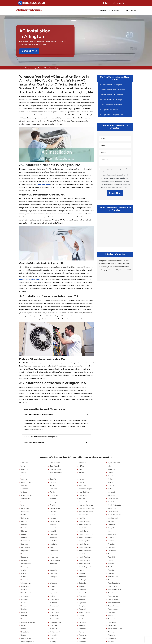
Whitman (111, 632)
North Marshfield (85, 551)
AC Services (114, 11)
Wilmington (112, 635)
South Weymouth (114, 515)
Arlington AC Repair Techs (34, 68)
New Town (83, 495)
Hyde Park (54, 557)
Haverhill (53, 531)
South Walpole (113, 512)
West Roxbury (113, 599)
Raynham (82, 622)
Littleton (53, 583)
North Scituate (84, 560)
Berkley (24, 525)
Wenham (111, 580)
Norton (82, 570)
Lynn (52, 590)
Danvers (24, 606)
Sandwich (111, 469)
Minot (81, 476)
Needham (82, 485)
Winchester (112, 638)
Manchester (55, 599)
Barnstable (25, 512)
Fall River (53, 485)
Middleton (83, 463)
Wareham (111, 567)
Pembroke (83, 590)
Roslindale (83, 642)
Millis (81, 469)
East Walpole (55, 466)
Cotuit (24, 603)
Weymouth (112, 625)
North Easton (84, 544)
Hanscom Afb (55, 521)
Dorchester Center (28, 622)
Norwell (82, 573)
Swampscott (112, 534)
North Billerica (84, 528)
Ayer (23, 505)
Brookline (25, 557)
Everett (53, 479)
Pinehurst (82, 596)
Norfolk (82, 518)
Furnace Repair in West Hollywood (112, 90)
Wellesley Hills (113, 577)
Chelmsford (26, 586)
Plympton (82, 606)
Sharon (110, 482)
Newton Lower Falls (86, 508)
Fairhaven (54, 482)
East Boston (26, 638)
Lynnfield (53, 593)
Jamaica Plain (55, 560)
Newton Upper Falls (86, 512)
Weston (111, 616)
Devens (24, 612)
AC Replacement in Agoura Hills (111, 115)
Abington (25, 463)
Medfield (53, 635)
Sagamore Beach (114, 463)
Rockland (82, 638)
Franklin (53, 505)
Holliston (53, 541)
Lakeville (53, 567)
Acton (24, 466)
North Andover (84, 521)
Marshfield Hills (56, 619)
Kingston (53, 564)
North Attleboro (85, 525)
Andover (24, 476)
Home (103, 11)
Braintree (25, 544)
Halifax (53, 515)
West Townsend (114, 603)
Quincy (82, 616)
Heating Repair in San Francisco (111, 95)
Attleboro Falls (27, 495)
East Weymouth (56, 473)
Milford (82, 466)
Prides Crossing (85, 612)
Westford (111, 612)
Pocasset (82, 609)
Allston (24, 473)
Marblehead (54, 606)
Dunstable (25, 632)
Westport (111, 619)
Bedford (24, 515)
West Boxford (113, 586)
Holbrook (53, 538)
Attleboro (25, 492)
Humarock (54, 551)
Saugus (110, 473)
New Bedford (84, 492)
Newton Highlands (86, 505)
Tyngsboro (112, 551)
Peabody (82, 586)
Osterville (82, 583)
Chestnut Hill (26, 593)
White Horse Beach (115, 629)
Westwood (112, 622)
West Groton (113, 593)
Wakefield (111, 557)
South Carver (113, 502)
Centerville (25, 580)
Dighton (24, 616)
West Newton (113, 596)
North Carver (84, 531)
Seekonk (111, 479)
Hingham (53, 534)
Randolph (82, 619)
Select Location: (111, 3)
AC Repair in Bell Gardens (109, 110)
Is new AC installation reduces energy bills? (41, 437)
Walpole (111, 560)
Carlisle (24, 573)
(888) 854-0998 (34, 3)
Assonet (24, 489)
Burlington (25, 560)
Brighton (24, 551)
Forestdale (54, 495)
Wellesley (111, 573)
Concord (25, 599)
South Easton (113, 508)
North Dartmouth (85, 538)
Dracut (24, 629)
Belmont (24, 521)
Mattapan (54, 629)
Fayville (53, 492)
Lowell (52, 586)
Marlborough (55, 612)
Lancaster (54, 570)
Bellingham (25, 518)
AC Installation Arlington (52, 68)
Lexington (54, 577)
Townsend (112, 547)
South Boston (113, 499)
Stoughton (112, 528)
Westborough (113, 609)
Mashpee (53, 625)
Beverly (24, 528)
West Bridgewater (114, 590)
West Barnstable (114, 583)
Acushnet (25, 469)
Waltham (111, 564)
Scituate (111, 476)
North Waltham (85, 564)
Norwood (82, 577)
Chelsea (24, 590)
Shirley (110, 489)
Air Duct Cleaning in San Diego (111, 100)
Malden (53, 596)
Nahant (82, 479)
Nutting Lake (84, 580)
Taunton (111, 541)
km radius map (115, 230)
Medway (53, 642)
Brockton (25, 554)
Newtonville (83, 515)
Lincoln (53, 580)
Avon (23, 502)
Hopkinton (54, 544)
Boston (24, 538)
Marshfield (54, 616)
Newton (82, 499)
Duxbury (24, 635)
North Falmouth (85, 547)
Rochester (83, 635)
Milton (81, 473)
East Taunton (55, 463)
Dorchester (25, 619)
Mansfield (54, 603)
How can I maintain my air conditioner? (39, 414)
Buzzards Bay (26, 564)
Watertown (112, 570)
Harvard (53, 528)
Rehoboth (83, 629)
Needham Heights (86, 489)
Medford (53, 638)
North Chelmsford (86, 534)
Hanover (53, 518)
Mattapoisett (55, 632)
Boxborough (26, 541)
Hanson (53, 525)
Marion (53, 609)
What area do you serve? (34, 443)
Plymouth (82, 603)
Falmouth (54, 489)
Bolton (24, 534)
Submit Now (115, 193)
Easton (53, 476)
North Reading (84, 557)
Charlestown (26, 583)
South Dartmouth (114, 505)
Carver (24, 577)
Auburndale (25, 499)
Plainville (82, 599)
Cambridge (25, 567)
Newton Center (85, 502)
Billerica (24, 531)
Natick (81, 482)
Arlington (25, 479)
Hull (51, 547)
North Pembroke (85, 554)
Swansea (111, 538)
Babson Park (26, 508)
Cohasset (25, 596)
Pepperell (82, 593)
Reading (82, 625)
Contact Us (130, 11)
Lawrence (54, 573)
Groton (53, 512)
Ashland (24, 485)
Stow (110, 531)
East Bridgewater (28, 642)
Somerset (111, 492)
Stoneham (111, 525)
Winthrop (111, 642)
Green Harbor (55, 508)
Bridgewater (26, 547)
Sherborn (111, 485)
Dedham (24, 609)
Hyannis (53, 554)
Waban (110, 554)
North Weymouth (85, 567)
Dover (23, 625)
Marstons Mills (55, 622)
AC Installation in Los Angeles (111, 85)
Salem (110, 466)
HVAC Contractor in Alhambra (111, 105)
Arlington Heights (28, 482)
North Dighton (84, 541)
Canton (24, 570)
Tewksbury (112, 544)
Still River (111, 521)
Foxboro (53, 499)
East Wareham (55, 469)
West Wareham (113, 606)
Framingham (54, 502)
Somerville (111, 495)
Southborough (113, 518)
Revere (81, 632)
